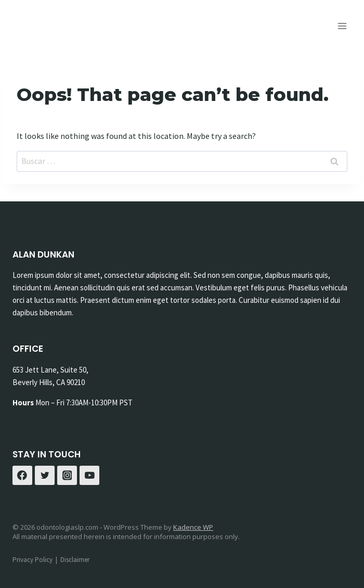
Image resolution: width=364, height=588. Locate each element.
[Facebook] (22, 476)
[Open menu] (342, 26)
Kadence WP (193, 527)
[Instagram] (67, 476)
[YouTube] (89, 476)
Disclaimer (75, 560)
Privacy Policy (32, 560)
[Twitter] (45, 476)
